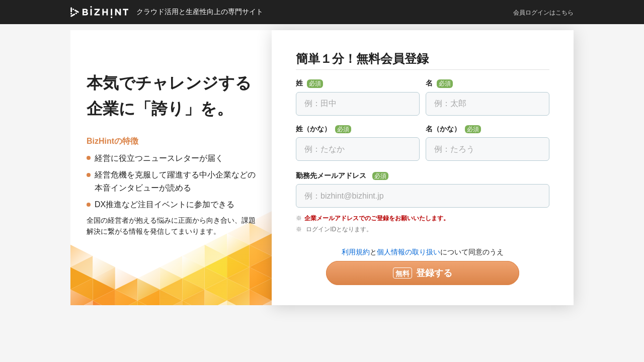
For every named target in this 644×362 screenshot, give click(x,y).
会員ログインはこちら (543, 13)
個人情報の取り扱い (409, 252)
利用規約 (356, 252)
